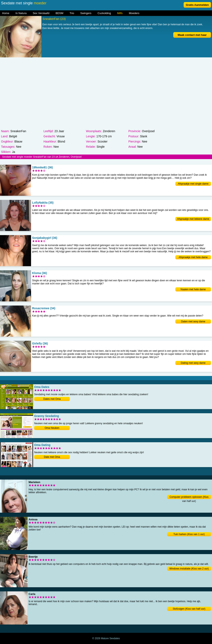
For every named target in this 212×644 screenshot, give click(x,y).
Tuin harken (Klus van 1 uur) (189, 534)
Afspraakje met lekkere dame (193, 219)
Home (6, 13)
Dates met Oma (52, 399)
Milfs (120, 13)
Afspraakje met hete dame (193, 257)
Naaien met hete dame (193, 289)
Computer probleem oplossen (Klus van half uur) (189, 497)
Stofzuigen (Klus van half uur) (189, 609)
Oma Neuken (52, 428)
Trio (72, 13)
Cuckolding (104, 13)
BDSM (59, 13)
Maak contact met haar (192, 35)
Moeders (134, 13)
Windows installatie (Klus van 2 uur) (189, 569)
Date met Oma (52, 457)
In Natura (21, 13)
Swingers (86, 13)
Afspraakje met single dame (193, 184)
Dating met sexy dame (193, 363)
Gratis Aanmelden (197, 5)
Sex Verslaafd (41, 13)
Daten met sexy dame (193, 321)
